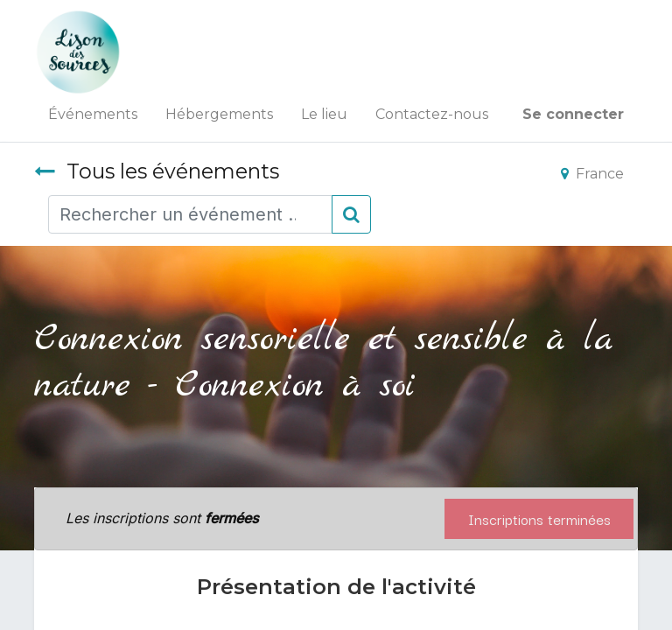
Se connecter (573, 114)
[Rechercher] (351, 214)
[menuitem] (93, 115)
